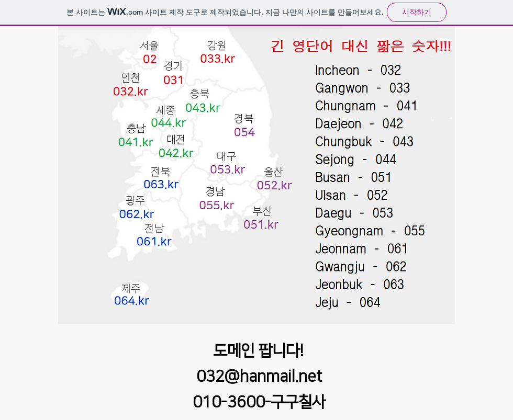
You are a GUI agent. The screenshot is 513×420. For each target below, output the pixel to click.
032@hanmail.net (259, 377)
